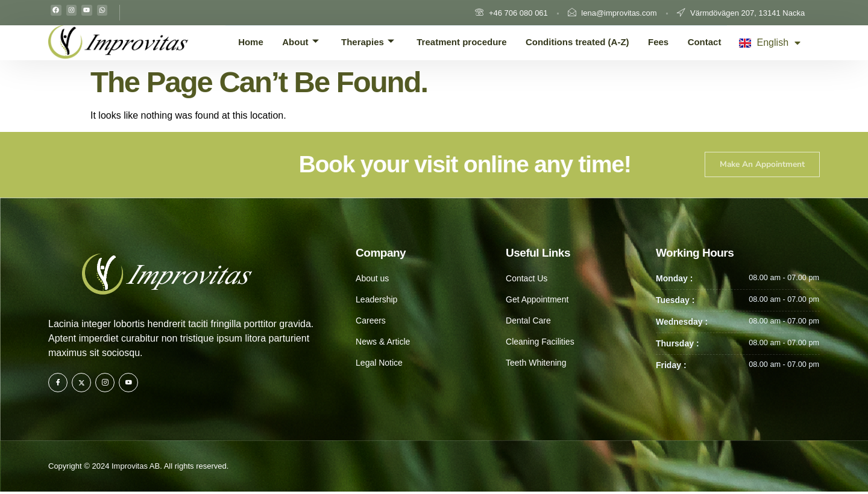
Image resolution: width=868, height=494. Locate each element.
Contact (709, 41)
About (311, 42)
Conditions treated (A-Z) (586, 41)
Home (265, 41)
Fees (666, 41)
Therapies (376, 42)
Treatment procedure (469, 41)
